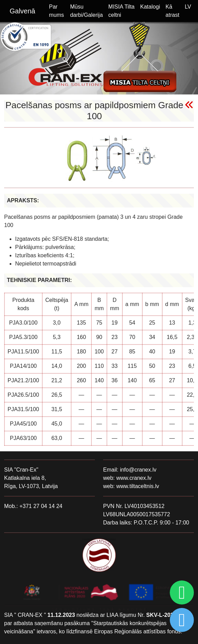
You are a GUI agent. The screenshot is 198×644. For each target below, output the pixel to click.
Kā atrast (173, 11)
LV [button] (188, 7)
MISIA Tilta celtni (121, 11)
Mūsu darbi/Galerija (86, 11)
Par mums (57, 11)
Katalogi (150, 7)
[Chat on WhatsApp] (181, 592)
